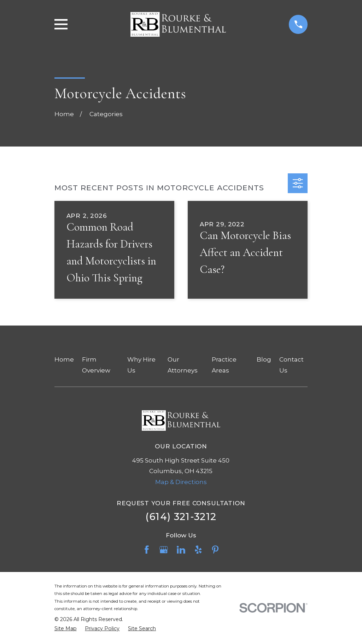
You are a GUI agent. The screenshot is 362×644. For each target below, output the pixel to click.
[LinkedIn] (181, 550)
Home (64, 359)
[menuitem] (66, 629)
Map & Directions (181, 482)
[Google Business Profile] (164, 550)
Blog (264, 359)
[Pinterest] (215, 550)
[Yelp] (198, 550)
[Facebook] (147, 550)
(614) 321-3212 (181, 517)
